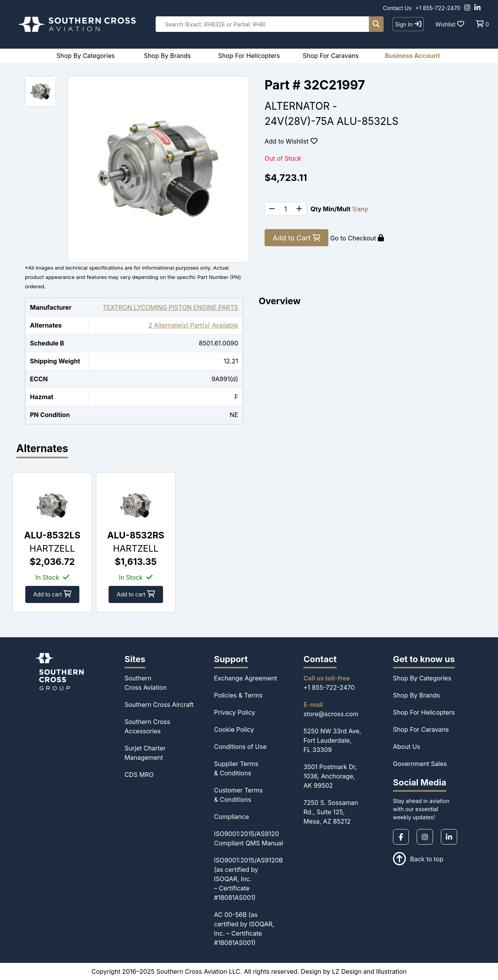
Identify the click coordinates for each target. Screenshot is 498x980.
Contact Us (397, 8)
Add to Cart (296, 238)
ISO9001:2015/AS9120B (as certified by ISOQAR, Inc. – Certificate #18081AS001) (248, 879)
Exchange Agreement (245, 678)
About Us (407, 747)
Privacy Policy (235, 712)
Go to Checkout (357, 238)
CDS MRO (139, 775)
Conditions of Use (240, 747)
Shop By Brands (416, 695)
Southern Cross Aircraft (159, 705)
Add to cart (53, 594)
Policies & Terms (238, 695)
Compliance (231, 817)
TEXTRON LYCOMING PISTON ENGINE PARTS (170, 307)
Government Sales (420, 764)
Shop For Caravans (421, 729)
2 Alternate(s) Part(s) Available (193, 325)
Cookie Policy (234, 729)
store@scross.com (331, 714)
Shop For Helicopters (424, 712)
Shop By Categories (422, 678)
